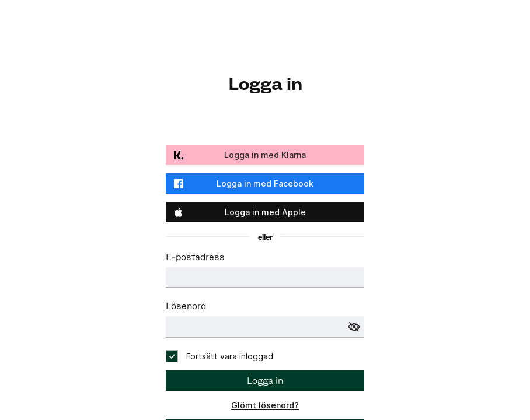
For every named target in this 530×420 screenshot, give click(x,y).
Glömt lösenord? (265, 405)
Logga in (265, 381)
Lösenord (186, 306)
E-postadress (195, 257)
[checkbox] (219, 356)
